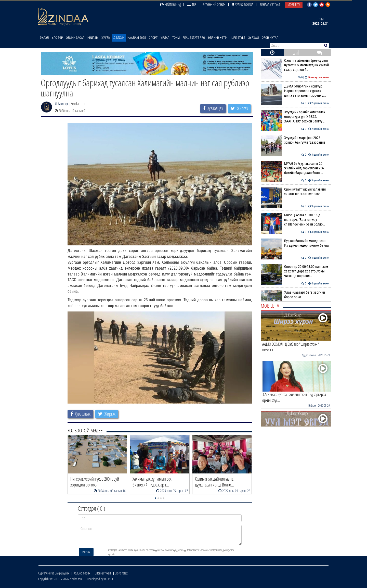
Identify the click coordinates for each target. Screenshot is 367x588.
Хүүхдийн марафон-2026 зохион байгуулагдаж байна (295, 140)
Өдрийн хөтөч (218, 38)
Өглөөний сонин (214, 4)
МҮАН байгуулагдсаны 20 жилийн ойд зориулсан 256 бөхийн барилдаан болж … (295, 168)
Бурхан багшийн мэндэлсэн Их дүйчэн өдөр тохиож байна (295, 243)
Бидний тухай (103, 573)
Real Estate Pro (194, 38)
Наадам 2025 (137, 38)
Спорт (153, 38)
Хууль (106, 38)
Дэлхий (119, 38)
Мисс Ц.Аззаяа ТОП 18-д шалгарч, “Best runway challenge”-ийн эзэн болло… (295, 220)
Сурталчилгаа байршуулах (54, 573)
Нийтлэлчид (170, 4)
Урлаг (165, 38)
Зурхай (253, 38)
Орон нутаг (270, 38)
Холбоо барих (82, 573)
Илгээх (86, 552)
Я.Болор (61, 104)
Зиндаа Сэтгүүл (270, 4)
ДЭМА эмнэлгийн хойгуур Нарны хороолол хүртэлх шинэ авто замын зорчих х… (295, 91)
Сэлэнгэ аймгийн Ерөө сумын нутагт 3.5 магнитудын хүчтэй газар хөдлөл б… (295, 65)
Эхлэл (44, 38)
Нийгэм (93, 38)
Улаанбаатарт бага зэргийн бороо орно (295, 295)
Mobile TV (294, 4)
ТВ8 (192, 4)
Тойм (176, 38)
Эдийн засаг (75, 38)
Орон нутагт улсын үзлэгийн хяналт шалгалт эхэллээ (295, 192)
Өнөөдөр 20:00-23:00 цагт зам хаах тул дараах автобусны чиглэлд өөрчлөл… (295, 271)
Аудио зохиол (243, 4)
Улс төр (57, 38)
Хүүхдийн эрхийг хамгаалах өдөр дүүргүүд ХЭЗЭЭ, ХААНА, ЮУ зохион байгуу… (295, 117)
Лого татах (122, 573)
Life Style (238, 38)
